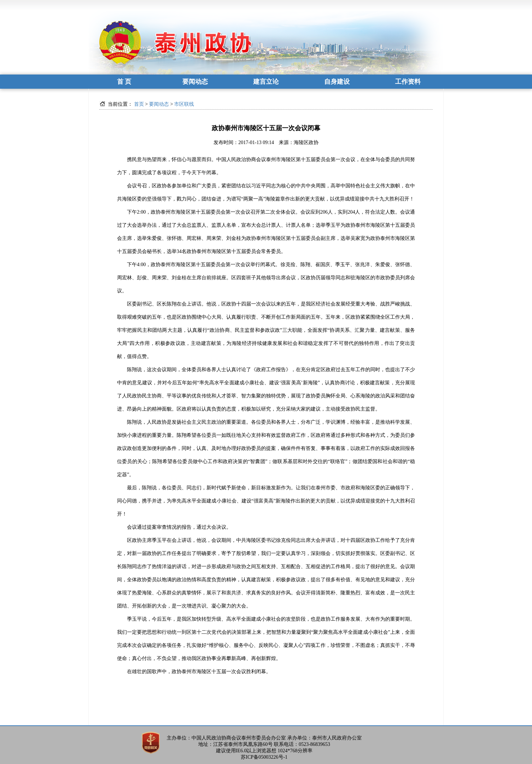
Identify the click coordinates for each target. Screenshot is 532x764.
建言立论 (266, 82)
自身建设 (337, 82)
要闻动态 (195, 82)
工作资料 (408, 82)
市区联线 (184, 104)
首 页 (124, 82)
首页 (139, 104)
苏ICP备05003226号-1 (264, 757)
